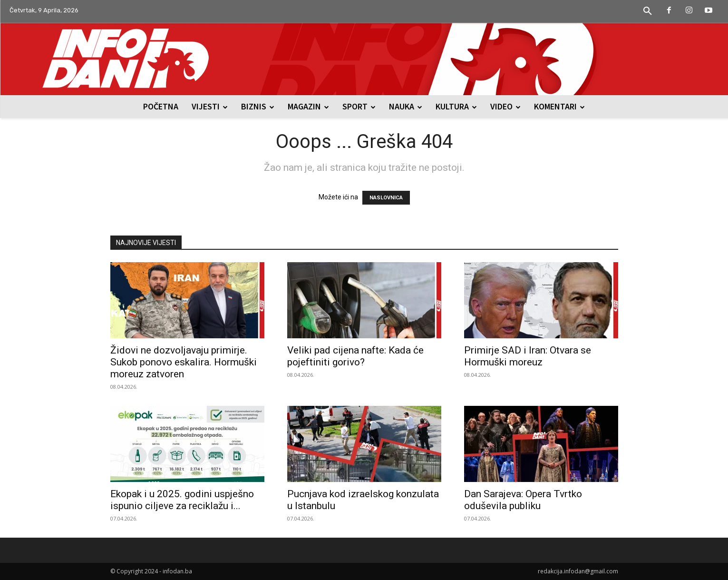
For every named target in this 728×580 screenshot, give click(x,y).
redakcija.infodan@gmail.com (578, 571)
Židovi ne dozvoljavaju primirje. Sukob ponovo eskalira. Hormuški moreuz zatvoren (184, 362)
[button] (648, 11)
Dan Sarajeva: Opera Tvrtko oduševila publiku (523, 500)
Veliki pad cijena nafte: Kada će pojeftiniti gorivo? (355, 356)
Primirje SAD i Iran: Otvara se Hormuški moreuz (528, 356)
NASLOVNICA (386, 198)
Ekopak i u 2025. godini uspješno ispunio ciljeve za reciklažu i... (182, 500)
